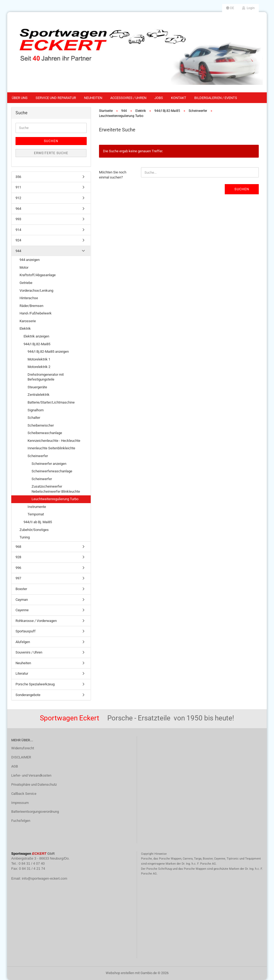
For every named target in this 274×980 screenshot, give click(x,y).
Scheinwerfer (38, 456)
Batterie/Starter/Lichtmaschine (51, 402)
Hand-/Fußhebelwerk (36, 313)
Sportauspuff (26, 631)
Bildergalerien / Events (216, 98)
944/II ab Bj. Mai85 (38, 522)
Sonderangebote (28, 695)
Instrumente (37, 507)
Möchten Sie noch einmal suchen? (113, 175)
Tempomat (36, 514)
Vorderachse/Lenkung (36, 290)
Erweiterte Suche (51, 153)
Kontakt (179, 98)
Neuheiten (93, 98)
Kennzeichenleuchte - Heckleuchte (54, 441)
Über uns (20, 98)
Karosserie (28, 321)
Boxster (21, 589)
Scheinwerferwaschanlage (52, 471)
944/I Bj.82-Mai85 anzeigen (48, 352)
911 (18, 187)
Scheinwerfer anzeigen (49, 464)
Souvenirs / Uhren (29, 652)
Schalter (34, 418)
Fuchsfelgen (21, 821)
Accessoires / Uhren (128, 98)
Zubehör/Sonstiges (34, 530)
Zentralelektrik (39, 395)
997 (18, 578)
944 (18, 251)
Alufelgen (23, 642)
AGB (15, 766)
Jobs (159, 98)
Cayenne (22, 610)
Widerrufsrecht (23, 748)
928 (18, 557)
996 (18, 568)
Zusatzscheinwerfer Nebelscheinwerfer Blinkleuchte (56, 489)
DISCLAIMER (21, 757)
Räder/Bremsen (31, 306)
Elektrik (25, 328)
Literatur (22, 673)
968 (18, 547)
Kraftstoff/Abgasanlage (38, 275)
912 (18, 198)
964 (18, 209)
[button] (230, 8)
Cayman (22, 600)
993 (18, 219)
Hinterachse (29, 298)
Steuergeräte (37, 387)
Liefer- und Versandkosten (31, 775)
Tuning (25, 537)
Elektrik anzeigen (36, 336)
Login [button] (248, 8)
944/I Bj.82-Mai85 (37, 344)
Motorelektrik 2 (39, 367)
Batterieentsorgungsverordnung (35, 812)
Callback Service (24, 794)
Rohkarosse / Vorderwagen (36, 621)
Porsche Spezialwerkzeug (35, 684)
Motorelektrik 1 (39, 359)
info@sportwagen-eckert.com (45, 878)
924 (18, 240)
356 (18, 177)
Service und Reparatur (56, 98)
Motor (24, 267)
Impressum (20, 803)
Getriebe (26, 283)
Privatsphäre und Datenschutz (34, 785)
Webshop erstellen (120, 973)
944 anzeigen (30, 260)
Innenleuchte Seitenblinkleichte (51, 448)
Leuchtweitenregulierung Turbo (55, 499)
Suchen (242, 189)
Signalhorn (36, 410)
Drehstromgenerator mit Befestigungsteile (46, 377)
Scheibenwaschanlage (45, 433)
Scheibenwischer (41, 425)
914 (18, 230)
